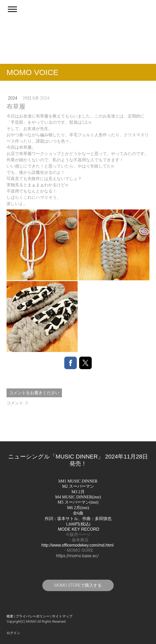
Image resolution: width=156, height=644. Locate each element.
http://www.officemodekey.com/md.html (77, 545)
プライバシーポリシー (33, 616)
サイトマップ (62, 616)
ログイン (13, 633)
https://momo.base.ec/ (77, 556)
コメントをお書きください (34, 393)
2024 (13, 98)
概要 (10, 616)
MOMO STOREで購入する (78, 585)
